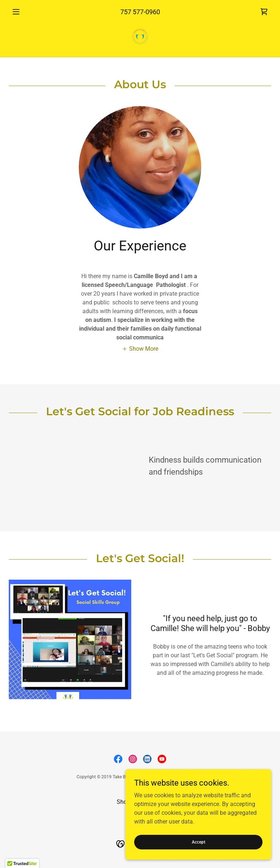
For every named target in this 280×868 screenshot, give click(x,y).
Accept (199, 842)
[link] (264, 12)
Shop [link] (123, 802)
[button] (28, 12)
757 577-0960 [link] (140, 12)
